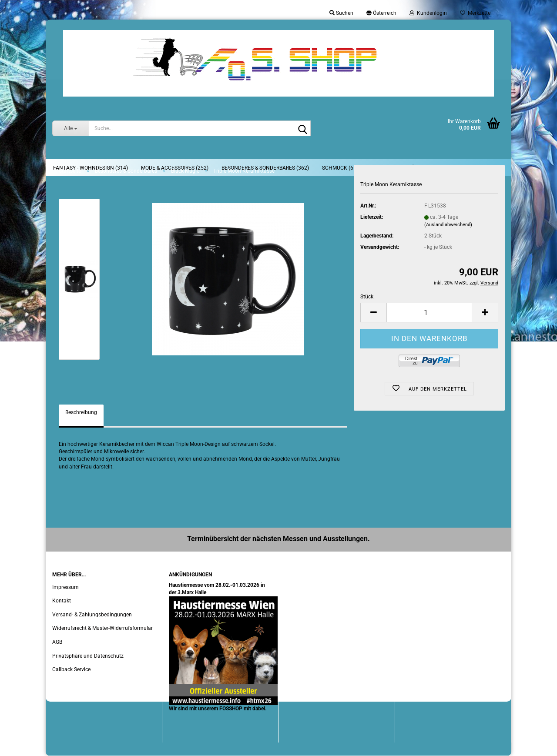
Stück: (367, 297)
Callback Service (71, 669)
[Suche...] (70, 128)
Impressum (65, 587)
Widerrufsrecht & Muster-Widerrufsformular (102, 628)
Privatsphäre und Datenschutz (88, 656)
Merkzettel (476, 13)
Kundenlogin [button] (428, 13)
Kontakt (62, 601)
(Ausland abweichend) (448, 225)
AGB (57, 642)
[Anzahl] (429, 313)
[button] (381, 13)
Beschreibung (81, 412)
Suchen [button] (341, 13)
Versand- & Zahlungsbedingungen (92, 615)
